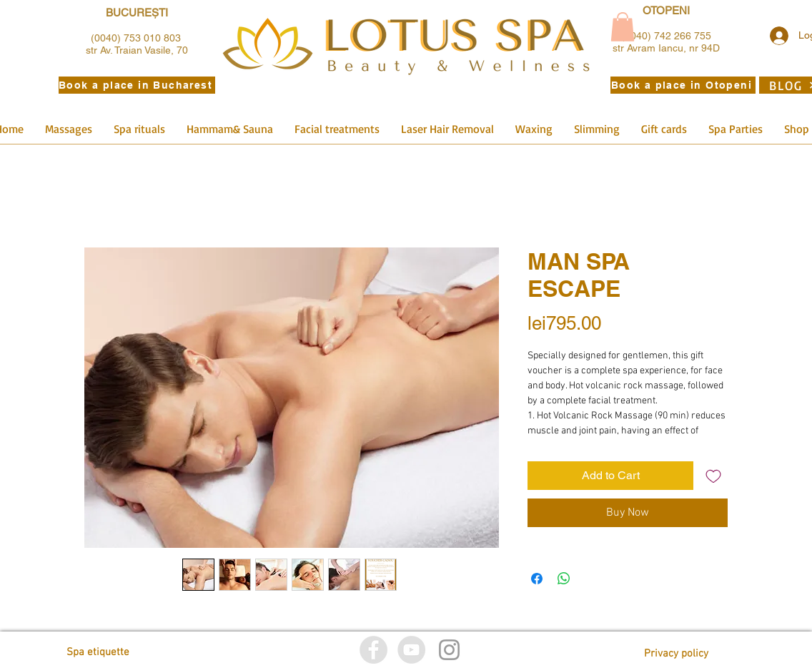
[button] (623, 27)
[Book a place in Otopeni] (683, 85)
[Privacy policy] (676, 654)
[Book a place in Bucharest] (137, 85)
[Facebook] (373, 650)
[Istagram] (449, 650)
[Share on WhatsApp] (564, 579)
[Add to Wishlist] (713, 476)
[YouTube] (411, 650)
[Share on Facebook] (537, 579)
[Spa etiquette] (131, 653)
